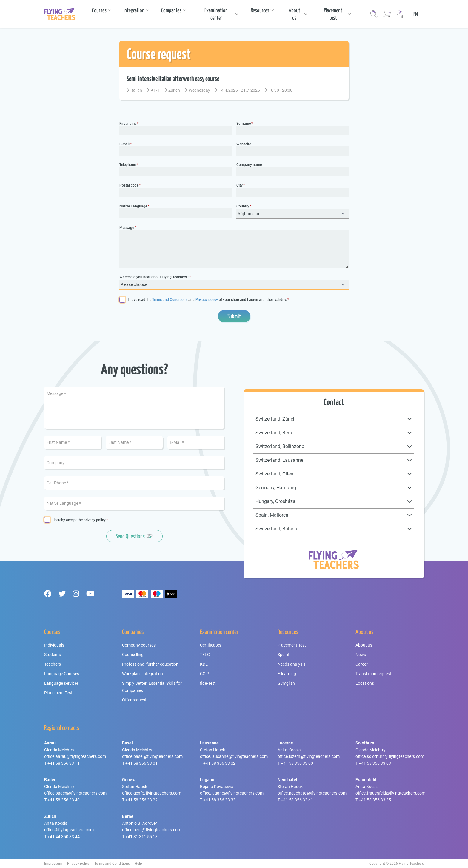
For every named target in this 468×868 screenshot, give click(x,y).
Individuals (54, 645)
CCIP (205, 674)
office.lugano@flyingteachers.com (232, 793)
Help (138, 864)
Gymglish (286, 683)
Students (53, 655)
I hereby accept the (79, 520)
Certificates (211, 645)
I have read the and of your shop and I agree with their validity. (207, 300)
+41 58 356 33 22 (141, 800)
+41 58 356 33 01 (141, 763)
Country (243, 206)
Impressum (53, 864)
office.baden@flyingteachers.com (75, 793)
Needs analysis (291, 664)
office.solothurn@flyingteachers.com (390, 756)
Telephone (128, 165)
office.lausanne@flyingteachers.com (234, 756)
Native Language (133, 206)
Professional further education (150, 664)
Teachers (53, 664)
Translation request (373, 674)
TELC (205, 655)
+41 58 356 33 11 (64, 763)
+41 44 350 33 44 (64, 837)
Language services (61, 683)
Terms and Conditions (170, 300)
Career (362, 664)
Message (127, 228)
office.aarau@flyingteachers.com (75, 756)
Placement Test (58, 693)
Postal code (129, 186)
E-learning (287, 674)
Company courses (139, 645)
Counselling (133, 655)
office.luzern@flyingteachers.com (309, 756)
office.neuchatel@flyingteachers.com (312, 793)
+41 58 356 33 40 (64, 800)
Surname (244, 124)
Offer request (134, 700)
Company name (249, 165)
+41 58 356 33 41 (297, 800)
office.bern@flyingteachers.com (152, 830)
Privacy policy (207, 300)
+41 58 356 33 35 (375, 800)
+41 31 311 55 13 (141, 837)
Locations (365, 683)
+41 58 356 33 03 (375, 763)
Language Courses (62, 674)
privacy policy (95, 520)
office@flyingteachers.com (69, 830)
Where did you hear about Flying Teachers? (154, 277)
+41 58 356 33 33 (219, 800)
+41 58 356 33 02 (219, 763)
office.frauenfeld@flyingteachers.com (390, 793)
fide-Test (208, 683)
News (361, 655)
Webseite (244, 144)
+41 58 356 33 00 (297, 763)
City (240, 186)
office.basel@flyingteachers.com (152, 756)
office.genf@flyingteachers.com (152, 793)
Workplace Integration (143, 674)
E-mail (124, 144)
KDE (204, 664)
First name (128, 124)
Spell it (284, 655)
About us (364, 645)
